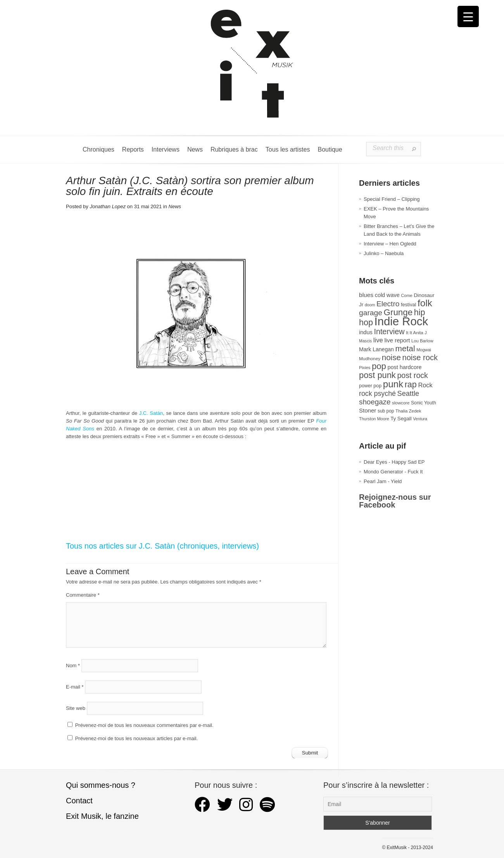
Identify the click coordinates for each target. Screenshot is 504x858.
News (195, 149)
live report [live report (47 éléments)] (397, 340)
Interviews (166, 149)
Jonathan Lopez (108, 206)
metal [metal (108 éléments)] (405, 348)
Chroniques (98, 149)
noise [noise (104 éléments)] (391, 357)
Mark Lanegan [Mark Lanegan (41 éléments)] (376, 349)
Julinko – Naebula (384, 253)
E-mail (75, 687)
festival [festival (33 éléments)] (408, 305)
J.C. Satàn (151, 413)
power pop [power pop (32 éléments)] (370, 386)
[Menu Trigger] (468, 16)
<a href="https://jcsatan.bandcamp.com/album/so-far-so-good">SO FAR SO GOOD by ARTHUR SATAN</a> (196, 468)
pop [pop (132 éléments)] (379, 366)
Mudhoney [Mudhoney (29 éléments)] (370, 359)
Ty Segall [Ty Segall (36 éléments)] (401, 419)
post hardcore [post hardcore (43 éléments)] (405, 367)
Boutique (330, 149)
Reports (133, 149)
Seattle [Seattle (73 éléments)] (408, 394)
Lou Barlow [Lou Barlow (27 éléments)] (422, 341)
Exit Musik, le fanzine (102, 816)
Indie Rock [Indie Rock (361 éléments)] (401, 321)
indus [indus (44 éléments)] (366, 332)
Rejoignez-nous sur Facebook (395, 501)
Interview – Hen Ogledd (390, 244)
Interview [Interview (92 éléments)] (389, 331)
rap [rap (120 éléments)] (411, 385)
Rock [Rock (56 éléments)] (425, 385)
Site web (76, 708)
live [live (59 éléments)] (378, 340)
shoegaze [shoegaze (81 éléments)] (375, 402)
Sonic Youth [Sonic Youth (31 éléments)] (424, 403)
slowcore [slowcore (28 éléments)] (401, 403)
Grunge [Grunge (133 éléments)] (398, 312)
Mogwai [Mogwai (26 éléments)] (424, 350)
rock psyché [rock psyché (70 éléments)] (377, 394)
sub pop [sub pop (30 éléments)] (386, 411)
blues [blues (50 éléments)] (366, 295)
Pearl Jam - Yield (383, 481)
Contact (79, 801)
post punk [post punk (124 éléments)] (377, 375)
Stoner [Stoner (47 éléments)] (368, 410)
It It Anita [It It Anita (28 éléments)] (415, 333)
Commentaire (83, 595)
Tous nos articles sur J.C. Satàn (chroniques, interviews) (162, 546)
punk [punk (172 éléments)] (393, 384)
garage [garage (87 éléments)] (371, 313)
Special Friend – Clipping (392, 199)
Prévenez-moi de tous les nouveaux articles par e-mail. (136, 738)
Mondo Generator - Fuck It (393, 472)
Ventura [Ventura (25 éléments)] (420, 419)
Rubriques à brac (234, 149)
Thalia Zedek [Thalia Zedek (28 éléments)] (408, 411)
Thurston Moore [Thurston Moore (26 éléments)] (374, 419)
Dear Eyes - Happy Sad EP (394, 462)
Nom (73, 666)
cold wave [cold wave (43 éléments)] (387, 295)
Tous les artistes (288, 149)
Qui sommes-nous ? (101, 785)
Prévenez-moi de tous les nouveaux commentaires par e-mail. (144, 725)
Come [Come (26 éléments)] (406, 295)
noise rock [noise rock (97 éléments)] (420, 357)
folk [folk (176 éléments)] (425, 303)
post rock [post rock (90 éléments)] (412, 375)
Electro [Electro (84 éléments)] (388, 304)
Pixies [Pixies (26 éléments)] (365, 368)
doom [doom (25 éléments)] (370, 305)
